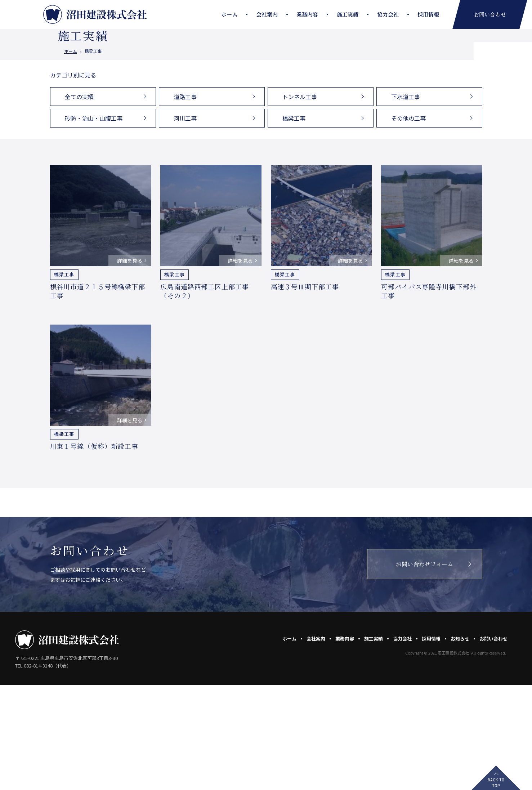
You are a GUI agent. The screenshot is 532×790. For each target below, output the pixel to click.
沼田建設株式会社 (453, 758)
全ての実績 (79, 202)
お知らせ (460, 744)
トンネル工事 (300, 202)
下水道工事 (406, 202)
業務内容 (307, 14)
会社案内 (267, 14)
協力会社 (388, 14)
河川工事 (185, 223)
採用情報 (428, 14)
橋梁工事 (294, 223)
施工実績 (348, 14)
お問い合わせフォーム (424, 669)
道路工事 (185, 202)
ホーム (229, 14)
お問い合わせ (493, 744)
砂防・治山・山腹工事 (94, 223)
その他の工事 (408, 223)
